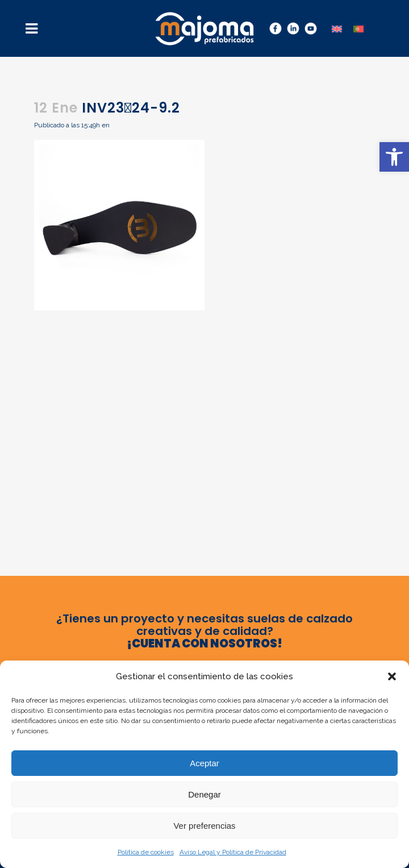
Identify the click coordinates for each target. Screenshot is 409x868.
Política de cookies (146, 852)
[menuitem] (337, 28)
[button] (394, 157)
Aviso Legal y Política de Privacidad (233, 852)
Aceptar (204, 763)
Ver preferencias (204, 826)
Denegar (204, 794)
